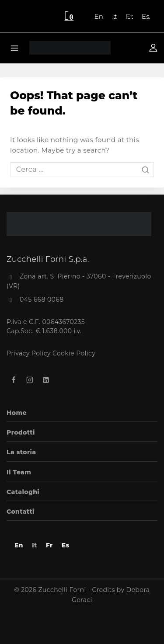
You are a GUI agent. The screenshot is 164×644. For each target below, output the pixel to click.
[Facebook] (14, 380)
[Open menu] (15, 48)
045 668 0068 (42, 299)
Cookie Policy (74, 353)
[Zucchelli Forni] (70, 48)
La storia (21, 452)
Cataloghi (23, 492)
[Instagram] (30, 380)
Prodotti (21, 432)
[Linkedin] (46, 380)
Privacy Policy (29, 353)
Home (17, 413)
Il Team (19, 472)
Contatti (21, 512)
